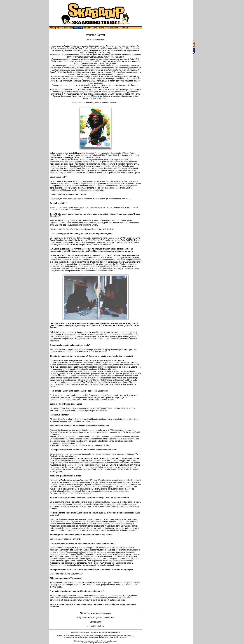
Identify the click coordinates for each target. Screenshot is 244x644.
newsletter (116, 28)
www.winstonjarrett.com (101, 613)
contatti (125, 28)
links (108, 28)
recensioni (68, 28)
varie (95, 28)
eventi (101, 28)
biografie (88, 28)
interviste (78, 28)
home (52, 28)
